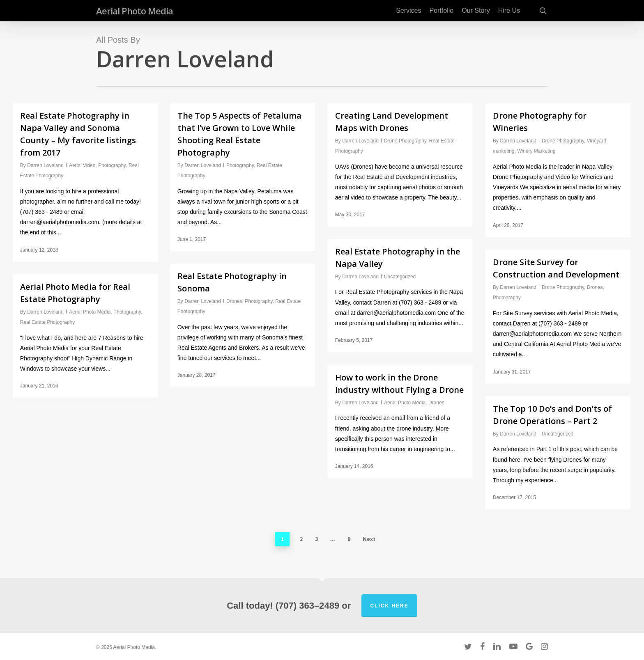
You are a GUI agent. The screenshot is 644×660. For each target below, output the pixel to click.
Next (369, 539)
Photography (112, 165)
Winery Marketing (536, 151)
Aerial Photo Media (135, 11)
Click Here (389, 606)
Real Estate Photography (47, 322)
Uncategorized (400, 277)
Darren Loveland (45, 165)
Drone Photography (405, 141)
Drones (595, 287)
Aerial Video (82, 165)
